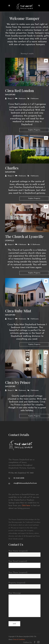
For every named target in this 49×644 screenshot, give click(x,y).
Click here (26, 506)
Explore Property (34, 130)
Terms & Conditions (19, 639)
